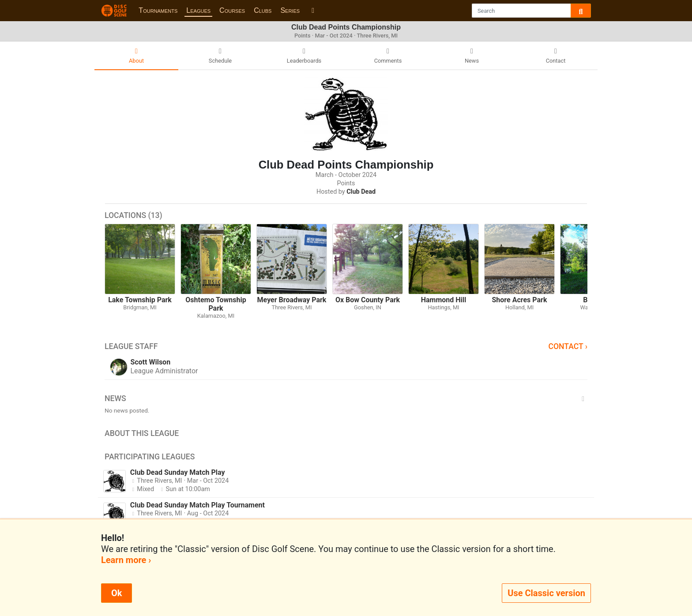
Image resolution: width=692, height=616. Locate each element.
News (346, 398)
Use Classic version (546, 593)
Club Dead (361, 192)
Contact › (568, 346)
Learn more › (126, 560)
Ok (117, 593)
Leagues (198, 10)
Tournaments (158, 10)
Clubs (263, 10)
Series (290, 10)
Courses (232, 10)
